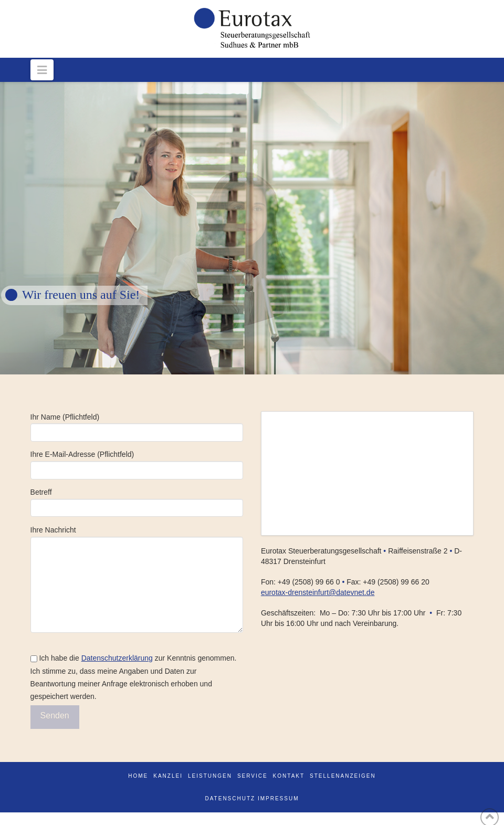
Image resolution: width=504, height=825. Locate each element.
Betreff (137, 501)
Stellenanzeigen (343, 776)
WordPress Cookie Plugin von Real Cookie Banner (83, 818)
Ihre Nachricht (137, 536)
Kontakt (289, 776)
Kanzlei (168, 776)
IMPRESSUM (279, 798)
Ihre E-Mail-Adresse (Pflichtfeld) (137, 463)
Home (138, 776)
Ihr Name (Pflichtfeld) (137, 426)
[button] (42, 70)
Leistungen (210, 776)
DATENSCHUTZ (230, 798)
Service (253, 776)
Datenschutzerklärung (117, 658)
